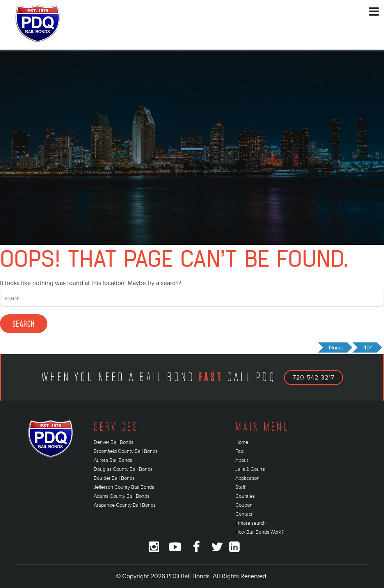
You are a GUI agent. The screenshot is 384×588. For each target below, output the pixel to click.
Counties (245, 496)
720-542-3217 (314, 378)
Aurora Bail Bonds (113, 460)
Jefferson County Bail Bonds (124, 487)
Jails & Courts (250, 469)
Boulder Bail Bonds (114, 478)
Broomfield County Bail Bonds (126, 451)
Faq (239, 451)
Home (242, 442)
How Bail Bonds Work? (260, 532)
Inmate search (251, 523)
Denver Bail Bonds (114, 442)
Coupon (244, 505)
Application (247, 478)
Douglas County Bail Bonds (123, 469)
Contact (244, 514)
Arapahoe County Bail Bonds (125, 505)
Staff (240, 487)
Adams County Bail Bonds (122, 496)
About (242, 460)
